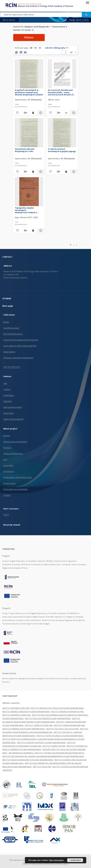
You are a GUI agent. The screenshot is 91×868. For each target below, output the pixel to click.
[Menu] (87, 3)
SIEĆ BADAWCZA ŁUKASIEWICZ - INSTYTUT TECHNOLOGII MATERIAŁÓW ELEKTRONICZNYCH (47, 753)
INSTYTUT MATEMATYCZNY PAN (16, 708)
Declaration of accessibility (16, 489)
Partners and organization (15, 442)
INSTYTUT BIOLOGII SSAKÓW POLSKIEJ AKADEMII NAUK (48, 718)
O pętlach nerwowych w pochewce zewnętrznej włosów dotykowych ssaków (29, 92)
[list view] (25, 52)
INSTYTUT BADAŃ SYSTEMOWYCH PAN (67, 711)
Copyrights (8, 465)
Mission (7, 436)
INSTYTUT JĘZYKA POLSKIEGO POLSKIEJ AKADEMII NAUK (60, 736)
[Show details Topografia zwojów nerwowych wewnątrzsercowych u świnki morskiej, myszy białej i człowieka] (40, 231)
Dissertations (9, 352)
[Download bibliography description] (25, 113)
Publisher (8, 401)
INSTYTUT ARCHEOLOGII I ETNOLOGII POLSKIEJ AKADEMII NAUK (57, 708)
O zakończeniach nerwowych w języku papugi (62, 150)
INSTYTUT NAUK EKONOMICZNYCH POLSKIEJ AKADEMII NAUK (28, 760)
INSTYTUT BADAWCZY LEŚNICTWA (17, 715)
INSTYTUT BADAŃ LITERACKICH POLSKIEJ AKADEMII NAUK (26, 711)
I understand (75, 860)
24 (31, 48)
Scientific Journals (11, 328)
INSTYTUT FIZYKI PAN (42, 767)
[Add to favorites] (17, 113)
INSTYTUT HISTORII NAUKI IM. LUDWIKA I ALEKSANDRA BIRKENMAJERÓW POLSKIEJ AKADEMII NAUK (43, 756)
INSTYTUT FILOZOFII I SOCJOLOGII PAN (63, 729)
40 (35, 48)
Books (6, 322)
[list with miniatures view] (21, 52)
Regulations (9, 471)
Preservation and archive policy (18, 477)
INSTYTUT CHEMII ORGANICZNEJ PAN (69, 725)
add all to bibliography (57, 48)
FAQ (5, 460)
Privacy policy (10, 483)
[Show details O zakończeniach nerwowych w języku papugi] (73, 172)
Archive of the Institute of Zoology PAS (21, 340)
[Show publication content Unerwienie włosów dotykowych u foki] (33, 172)
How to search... (9, 20)
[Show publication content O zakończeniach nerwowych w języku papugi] (66, 172)
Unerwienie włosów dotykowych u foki (24, 150)
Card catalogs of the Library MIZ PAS (20, 346)
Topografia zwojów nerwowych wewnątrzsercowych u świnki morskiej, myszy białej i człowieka (26, 210)
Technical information (13, 454)
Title (5, 383)
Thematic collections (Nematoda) (18, 358)
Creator (7, 389)
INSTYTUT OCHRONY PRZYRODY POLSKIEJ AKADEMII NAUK (42, 742)
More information (57, 860)
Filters (29, 37)
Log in (6, 514)
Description (9, 413)
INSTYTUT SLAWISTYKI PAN (54, 746)
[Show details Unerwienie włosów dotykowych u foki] (40, 172)
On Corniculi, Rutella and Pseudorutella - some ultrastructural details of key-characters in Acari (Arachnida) (61, 92)
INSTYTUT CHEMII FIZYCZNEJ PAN (39, 725)
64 (40, 48)
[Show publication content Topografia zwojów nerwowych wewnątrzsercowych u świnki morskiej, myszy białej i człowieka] (33, 231)
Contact (7, 495)
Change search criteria (79, 20)
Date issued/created (13, 407)
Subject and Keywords (13, 419)
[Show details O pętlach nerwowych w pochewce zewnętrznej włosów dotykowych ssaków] (40, 113)
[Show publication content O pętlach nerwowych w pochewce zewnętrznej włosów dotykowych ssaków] (33, 113)
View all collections (12, 367)
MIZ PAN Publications (13, 334)
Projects (7, 448)
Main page (8, 306)
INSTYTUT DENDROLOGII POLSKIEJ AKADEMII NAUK (24, 729)
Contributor (9, 395)
